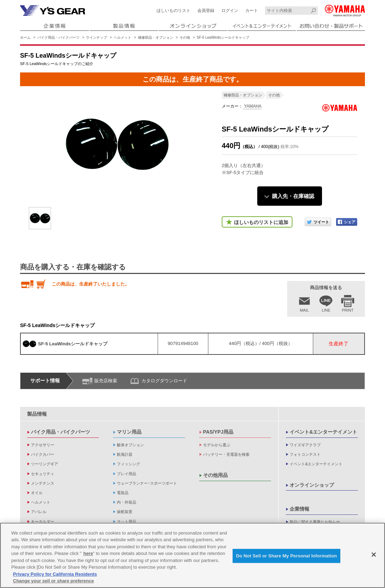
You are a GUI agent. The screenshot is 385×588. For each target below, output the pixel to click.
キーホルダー (43, 522)
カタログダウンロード (164, 381)
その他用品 (215, 475)
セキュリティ (43, 474)
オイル (37, 493)
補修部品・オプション (156, 37)
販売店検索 (106, 381)
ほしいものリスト (173, 11)
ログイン (230, 11)
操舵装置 (125, 512)
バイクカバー (43, 454)
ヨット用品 (127, 522)
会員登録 (206, 11)
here (88, 554)
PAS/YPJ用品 (218, 432)
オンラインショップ (312, 485)
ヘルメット (122, 37)
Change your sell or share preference (53, 581)
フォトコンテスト (305, 454)
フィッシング (128, 464)
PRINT (348, 310)
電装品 (123, 493)
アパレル (39, 512)
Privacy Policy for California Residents (55, 574)
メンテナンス (43, 483)
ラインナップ (96, 37)
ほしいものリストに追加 (261, 222)
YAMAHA (252, 106)
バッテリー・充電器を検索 (226, 454)
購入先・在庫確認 (293, 196)
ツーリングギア (45, 464)
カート (252, 11)
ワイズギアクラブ (305, 445)
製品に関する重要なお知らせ (315, 522)
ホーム (25, 37)
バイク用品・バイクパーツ (58, 37)
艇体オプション (130, 445)
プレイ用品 (127, 474)
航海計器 (125, 454)
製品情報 (37, 414)
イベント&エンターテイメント (323, 432)
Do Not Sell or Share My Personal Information (287, 556)
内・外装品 (127, 502)
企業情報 (299, 509)
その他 (185, 37)
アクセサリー (43, 445)
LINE (326, 310)
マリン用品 (129, 432)
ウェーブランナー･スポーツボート (147, 483)
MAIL (304, 310)
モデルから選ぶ (217, 445)
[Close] (374, 555)
